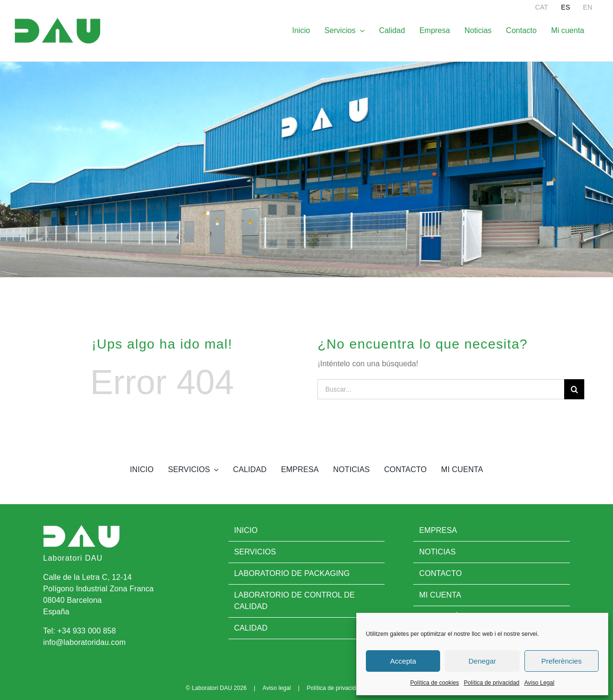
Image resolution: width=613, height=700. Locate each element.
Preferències (561, 661)
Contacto (440, 573)
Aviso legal (277, 688)
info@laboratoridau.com (84, 642)
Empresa (438, 530)
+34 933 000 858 (87, 631)
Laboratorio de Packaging (292, 573)
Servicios (255, 552)
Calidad (251, 628)
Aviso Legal (539, 683)
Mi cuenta (440, 595)
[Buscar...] (441, 389)
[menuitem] (541, 7)
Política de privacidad (491, 683)
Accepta (403, 661)
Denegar (482, 661)
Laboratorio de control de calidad (295, 601)
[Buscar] (574, 389)
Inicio (246, 530)
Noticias (437, 552)
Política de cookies (434, 683)
